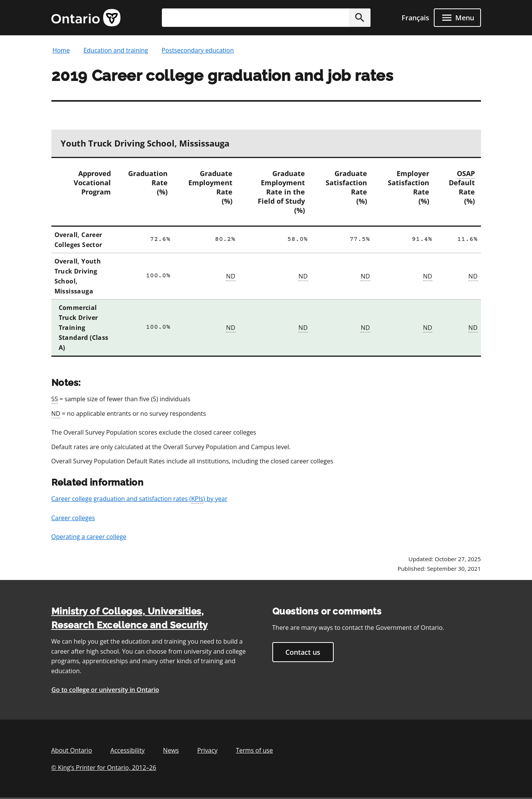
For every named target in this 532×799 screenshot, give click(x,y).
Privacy (207, 750)
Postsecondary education (198, 50)
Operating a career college (89, 537)
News (171, 750)
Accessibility (128, 750)
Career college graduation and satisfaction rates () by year (140, 499)
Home (61, 50)
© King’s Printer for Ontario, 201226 (104, 767)
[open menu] (457, 18)
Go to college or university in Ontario (105, 690)
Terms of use (254, 750)
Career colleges (73, 518)
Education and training (116, 50)
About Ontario (72, 750)
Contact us (303, 652)
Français (415, 18)
